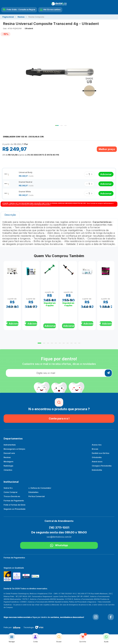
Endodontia (97, 470)
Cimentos (8, 470)
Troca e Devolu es (12, 496)
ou (31, 155)
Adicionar (50, 326)
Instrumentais (10, 445)
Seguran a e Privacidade (15, 509)
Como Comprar (11, 492)
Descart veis (9, 453)
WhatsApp (59, 545)
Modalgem (8, 462)
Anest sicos (97, 462)
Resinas (7, 457)
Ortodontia (97, 457)
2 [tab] (62, 125)
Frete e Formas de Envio (15, 505)
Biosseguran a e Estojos (14, 449)
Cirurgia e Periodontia (102, 466)
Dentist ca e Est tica (100, 453)
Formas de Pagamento (14, 501)
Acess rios (97, 445)
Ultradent (29, 28)
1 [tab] (57, 125)
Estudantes (33, 492)
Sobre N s (8, 488)
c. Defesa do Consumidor (40, 488)
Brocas (95, 449)
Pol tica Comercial (36, 496)
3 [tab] (65, 125)
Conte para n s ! (59, 419)
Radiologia (8, 466)
